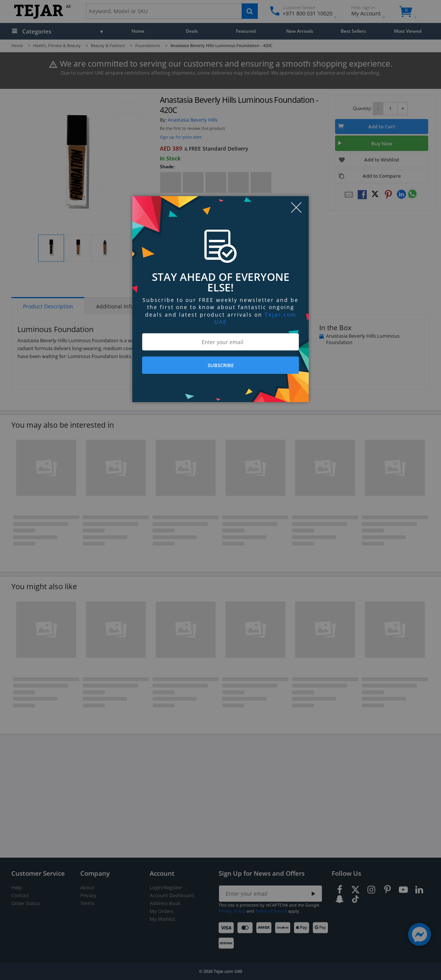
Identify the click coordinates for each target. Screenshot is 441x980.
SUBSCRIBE (221, 365)
